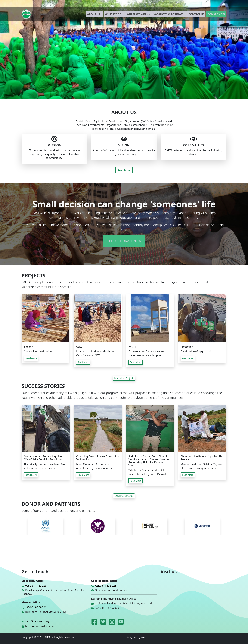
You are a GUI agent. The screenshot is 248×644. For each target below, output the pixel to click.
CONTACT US (196, 14)
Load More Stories (124, 496)
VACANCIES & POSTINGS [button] (168, 14)
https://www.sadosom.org (41, 626)
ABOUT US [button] (94, 14)
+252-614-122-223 (36, 586)
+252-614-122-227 (36, 607)
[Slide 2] (124, 95)
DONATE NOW (216, 14)
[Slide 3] (130, 95)
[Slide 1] (118, 95)
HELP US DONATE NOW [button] (124, 241)
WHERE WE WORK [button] (137, 14)
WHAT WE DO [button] (113, 14)
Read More (124, 170)
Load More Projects (124, 378)
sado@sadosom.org (37, 621)
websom (146, 637)
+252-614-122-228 (105, 586)
